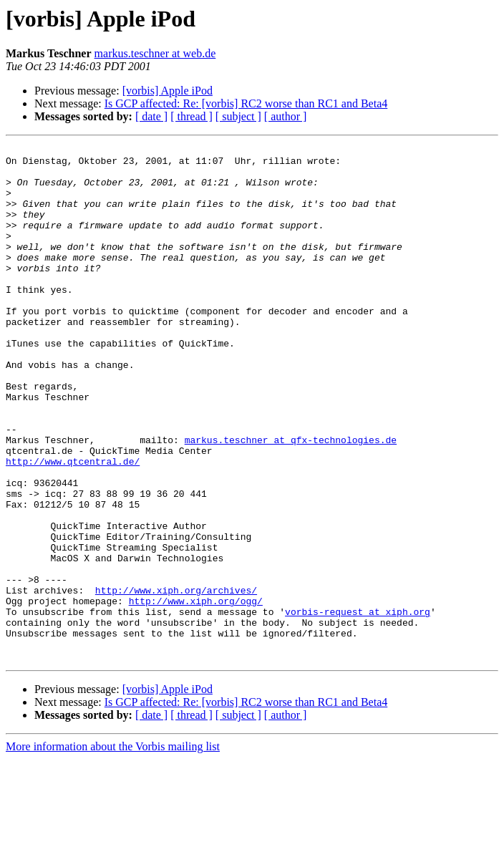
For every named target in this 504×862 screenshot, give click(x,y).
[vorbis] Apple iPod (168, 91)
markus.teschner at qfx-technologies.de (291, 500)
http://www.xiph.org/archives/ (176, 680)
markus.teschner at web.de (155, 53)
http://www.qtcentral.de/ (73, 526)
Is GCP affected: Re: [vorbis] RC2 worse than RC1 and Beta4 (246, 103)
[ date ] (151, 116)
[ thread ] (192, 116)
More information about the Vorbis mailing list (113, 849)
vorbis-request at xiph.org (358, 706)
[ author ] (286, 116)
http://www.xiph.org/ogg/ (196, 693)
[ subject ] (238, 116)
